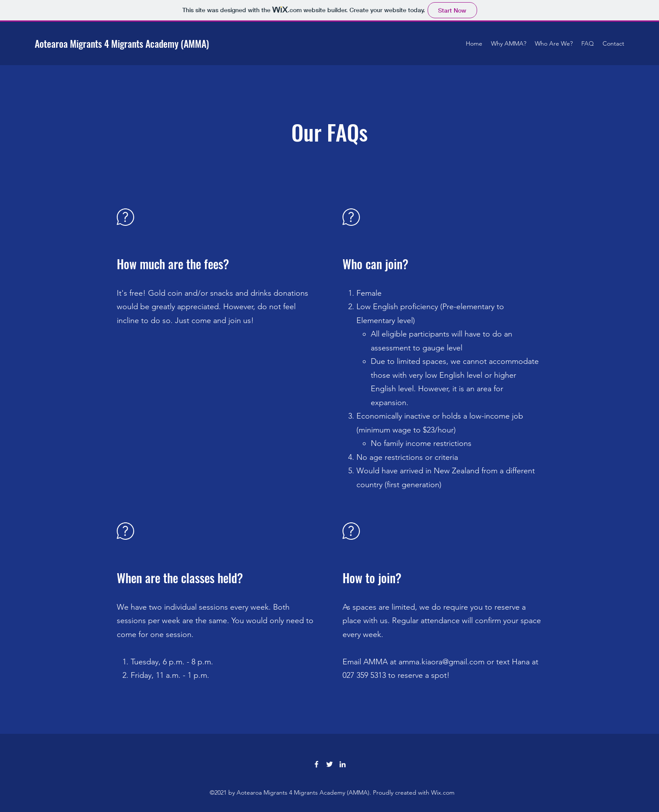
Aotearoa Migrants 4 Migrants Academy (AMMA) (122, 43)
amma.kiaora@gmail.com (442, 662)
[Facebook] (316, 764)
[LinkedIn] (343, 764)
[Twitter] (329, 764)
